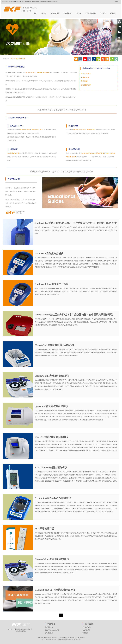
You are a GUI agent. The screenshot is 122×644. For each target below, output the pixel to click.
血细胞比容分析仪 (37, 130)
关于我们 (103, 13)
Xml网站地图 (86, 630)
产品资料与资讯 (91, 13)
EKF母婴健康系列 (13, 153)
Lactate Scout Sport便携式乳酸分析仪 (93, 153)
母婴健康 (84, 81)
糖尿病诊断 (85, 77)
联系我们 (113, 13)
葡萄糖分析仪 (91, 130)
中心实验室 (68, 13)
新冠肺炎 (44, 13)
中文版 (116, 2)
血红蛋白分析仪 (30, 73)
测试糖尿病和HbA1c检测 (52, 630)
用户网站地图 (87, 627)
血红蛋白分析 (86, 74)
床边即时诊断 (55, 13)
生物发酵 (78, 13)
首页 (35, 13)
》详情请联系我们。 (21, 631)
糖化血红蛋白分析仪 (43, 73)
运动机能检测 (86, 85)
